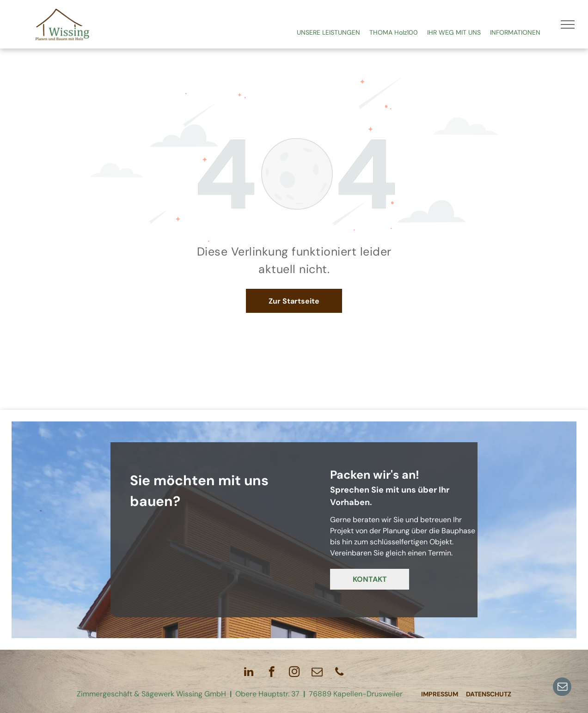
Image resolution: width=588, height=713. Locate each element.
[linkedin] (249, 673)
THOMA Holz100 (394, 32)
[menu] (568, 24)
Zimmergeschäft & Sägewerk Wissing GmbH (151, 694)
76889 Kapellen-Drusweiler (356, 694)
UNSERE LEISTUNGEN (328, 32)
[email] (562, 688)
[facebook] (272, 673)
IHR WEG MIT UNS (454, 32)
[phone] (340, 673)
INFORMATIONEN (515, 32)
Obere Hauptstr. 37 (267, 694)
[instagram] (294, 673)
